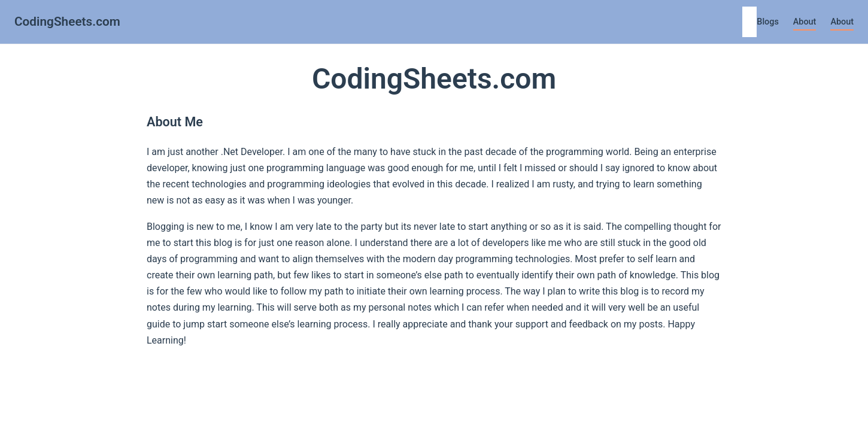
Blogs (767, 22)
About (805, 22)
